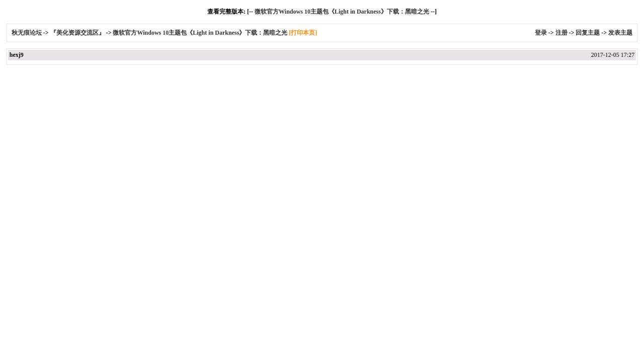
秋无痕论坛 (27, 33)
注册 (561, 33)
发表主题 (620, 33)
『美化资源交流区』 (77, 33)
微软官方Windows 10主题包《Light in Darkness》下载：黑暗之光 (342, 12)
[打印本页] (303, 33)
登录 (541, 33)
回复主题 (588, 33)
